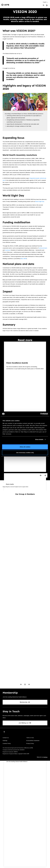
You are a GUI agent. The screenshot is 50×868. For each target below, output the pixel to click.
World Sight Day (40, 201)
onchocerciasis (43, 248)
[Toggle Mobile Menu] (47, 5)
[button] (46, 2)
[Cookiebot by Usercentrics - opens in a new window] (40, 414)
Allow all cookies (25, 447)
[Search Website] (44, 5)
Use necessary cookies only (25, 453)
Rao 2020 (24, 259)
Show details (39, 439)
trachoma (8, 250)
